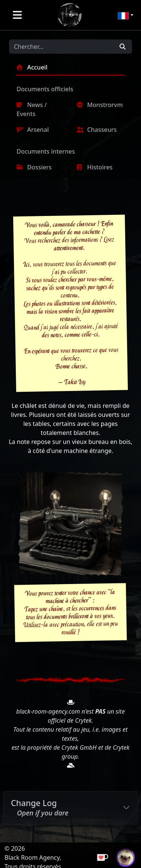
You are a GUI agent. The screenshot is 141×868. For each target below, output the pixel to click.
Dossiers (34, 167)
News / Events (32, 109)
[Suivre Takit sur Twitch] (126, 857)
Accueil (32, 67)
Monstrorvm (100, 105)
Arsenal (33, 130)
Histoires (95, 167)
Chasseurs (97, 130)
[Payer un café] (103, 857)
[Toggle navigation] (17, 15)
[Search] (62, 47)
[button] (126, 15)
